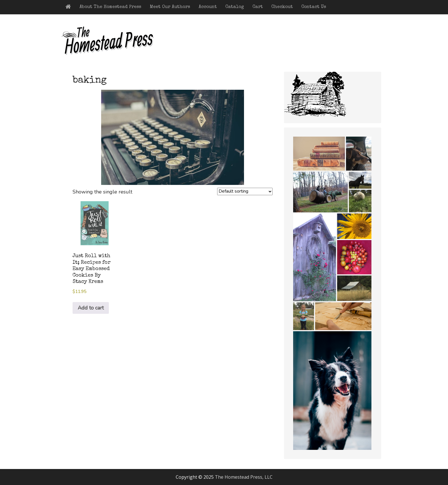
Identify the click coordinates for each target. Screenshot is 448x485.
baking (90, 81)
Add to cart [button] (91, 308)
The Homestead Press (118, 45)
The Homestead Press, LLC (244, 477)
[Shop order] (245, 191)
